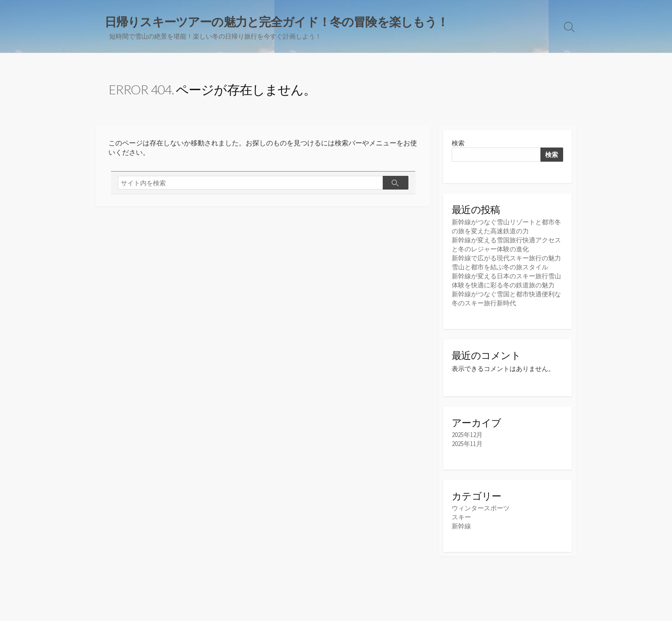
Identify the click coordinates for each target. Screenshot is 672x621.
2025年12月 (467, 435)
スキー (461, 517)
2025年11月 (467, 444)
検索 (458, 143)
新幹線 (461, 526)
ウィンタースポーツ (481, 508)
